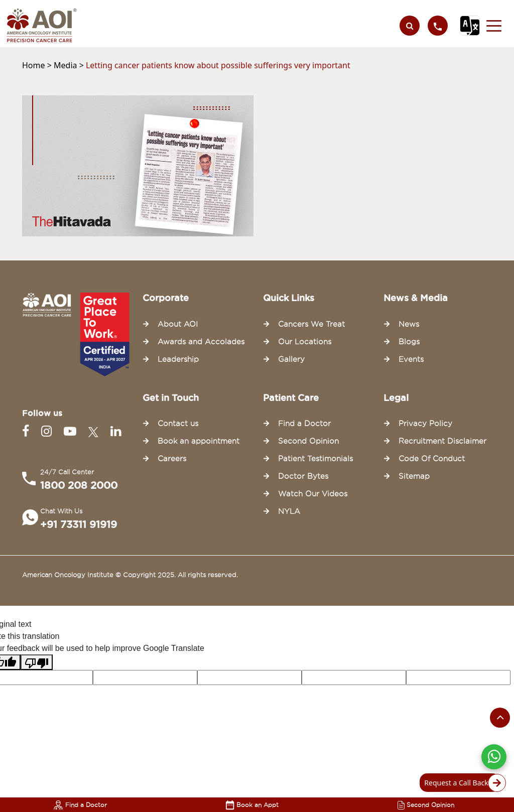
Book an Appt (252, 805)
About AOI (178, 324)
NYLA (289, 511)
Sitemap (414, 476)
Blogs (409, 342)
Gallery (291, 359)
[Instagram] (48, 431)
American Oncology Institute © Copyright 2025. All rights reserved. (130, 575)
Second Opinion (426, 805)
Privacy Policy (425, 424)
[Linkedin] (116, 431)
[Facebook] (28, 431)
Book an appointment (199, 441)
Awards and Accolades (201, 342)
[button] (494, 26)
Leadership (178, 359)
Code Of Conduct (432, 459)
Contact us (178, 424)
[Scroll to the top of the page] (500, 718)
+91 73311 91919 (79, 524)
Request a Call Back (462, 783)
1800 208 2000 (79, 485)
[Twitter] (95, 431)
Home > (38, 65)
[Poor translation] (37, 662)
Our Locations (305, 342)
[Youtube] (72, 431)
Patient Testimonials (315, 459)
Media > (70, 65)
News (409, 324)
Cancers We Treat (311, 324)
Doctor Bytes (303, 476)
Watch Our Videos (313, 494)
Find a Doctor (80, 805)
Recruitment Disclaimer (442, 441)
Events (411, 359)
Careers (172, 459)
